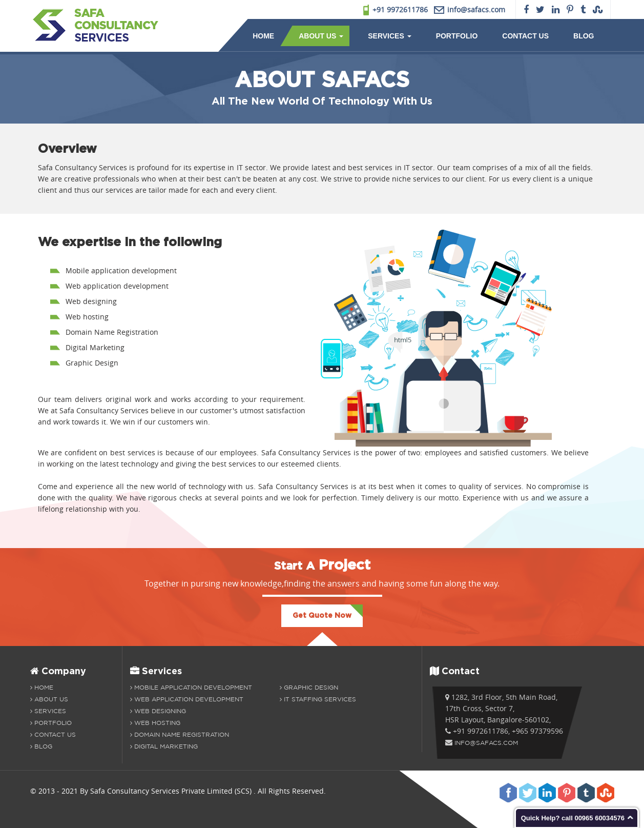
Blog (584, 36)
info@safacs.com (486, 743)
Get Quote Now (322, 616)
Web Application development (187, 699)
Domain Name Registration (180, 734)
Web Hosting (155, 723)
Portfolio (457, 36)
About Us (321, 36)
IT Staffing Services (318, 699)
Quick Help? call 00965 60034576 (573, 818)
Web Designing (158, 711)
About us (49, 699)
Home (263, 36)
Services (389, 36)
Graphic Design (309, 687)
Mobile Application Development (191, 687)
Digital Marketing (164, 746)
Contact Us (525, 36)
